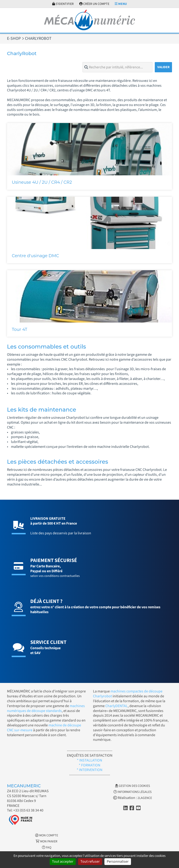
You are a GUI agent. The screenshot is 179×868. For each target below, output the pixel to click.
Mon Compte (47, 835)
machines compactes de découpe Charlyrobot (128, 694)
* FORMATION (89, 765)
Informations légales (133, 792)
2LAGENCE (145, 798)
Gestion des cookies (133, 786)
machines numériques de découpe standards (46, 708)
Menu (121, 4)
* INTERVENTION (89, 770)
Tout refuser (90, 861)
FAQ (47, 848)
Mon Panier (46, 841)
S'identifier (63, 4)
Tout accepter (63, 861)
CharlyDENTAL (117, 706)
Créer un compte (94, 4)
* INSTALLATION (89, 760)
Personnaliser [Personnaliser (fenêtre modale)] (118, 861)
